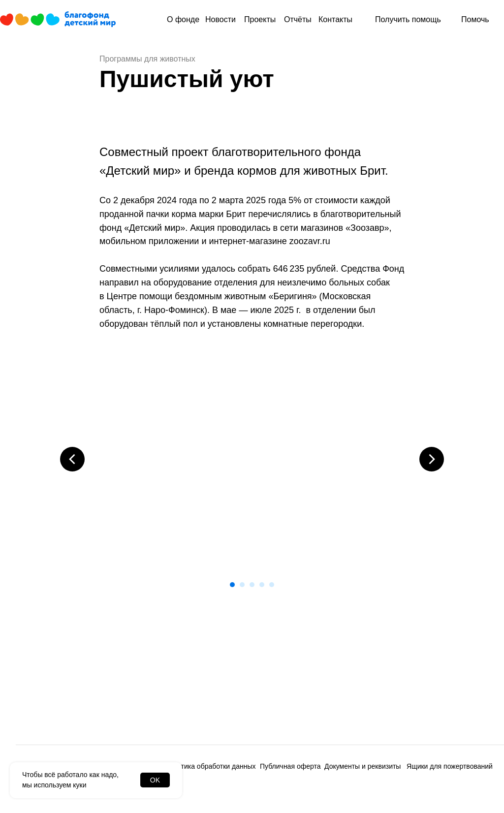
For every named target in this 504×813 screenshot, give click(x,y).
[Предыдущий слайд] (72, 459)
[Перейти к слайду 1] (232, 585)
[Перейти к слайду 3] (252, 585)
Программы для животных (147, 59)
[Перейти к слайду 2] (242, 585)
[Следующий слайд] (432, 459)
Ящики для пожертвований (450, 766)
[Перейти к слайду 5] (272, 585)
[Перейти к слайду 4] (262, 585)
